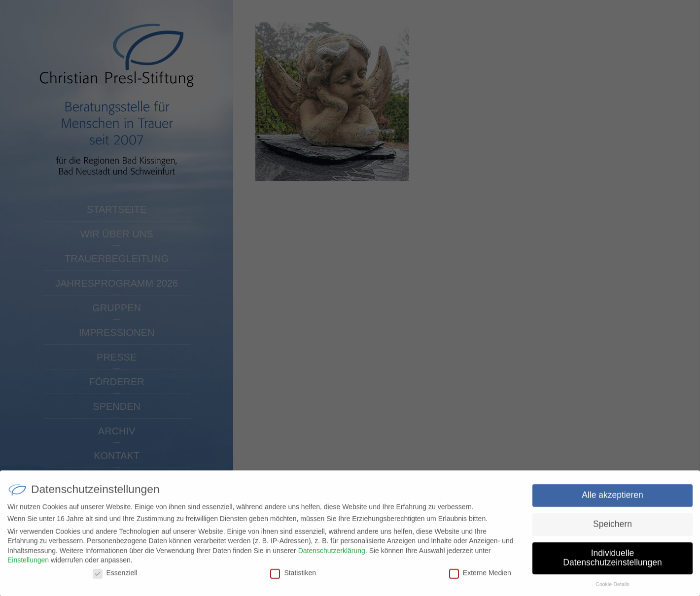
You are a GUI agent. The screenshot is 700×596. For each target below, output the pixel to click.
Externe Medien (480, 577)
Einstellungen (28, 564)
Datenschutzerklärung (332, 555)
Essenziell (115, 577)
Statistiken (293, 577)
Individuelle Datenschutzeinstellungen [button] (612, 563)
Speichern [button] (612, 529)
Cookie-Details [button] (612, 589)
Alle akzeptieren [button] (612, 499)
